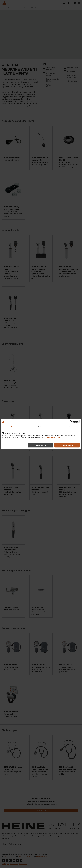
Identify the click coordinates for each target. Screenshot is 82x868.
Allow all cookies (67, 445)
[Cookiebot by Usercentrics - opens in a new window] (71, 422)
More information (54, 437)
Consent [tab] (14, 427)
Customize (41, 445)
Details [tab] (41, 427)
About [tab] (68, 427)
